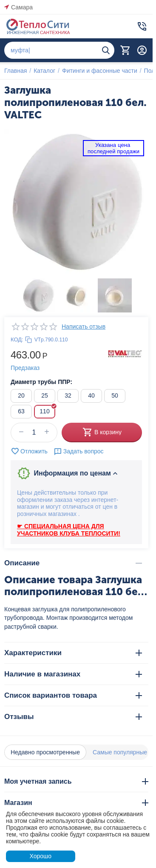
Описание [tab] (73, 563)
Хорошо (40, 856)
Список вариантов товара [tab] (73, 695)
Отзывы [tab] (73, 717)
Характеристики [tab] (73, 653)
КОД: (17, 339)
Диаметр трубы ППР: (41, 382)
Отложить (29, 451)
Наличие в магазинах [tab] (73, 674)
